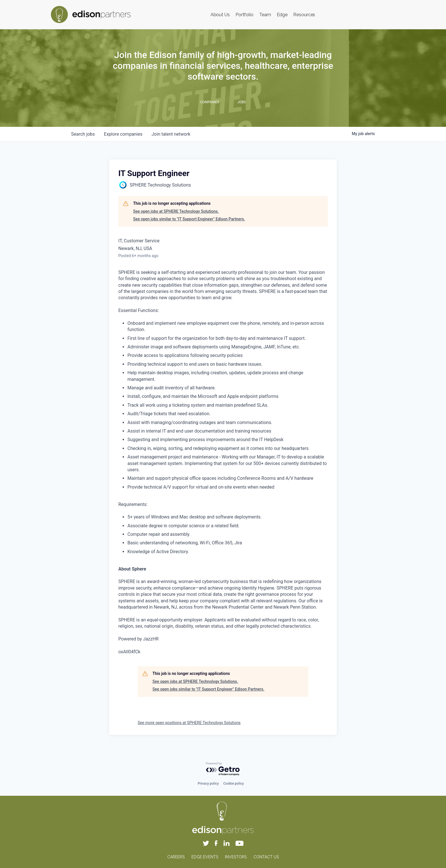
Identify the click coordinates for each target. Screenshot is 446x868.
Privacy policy (208, 784)
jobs (83, 134)
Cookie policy (234, 784)
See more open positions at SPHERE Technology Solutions (189, 723)
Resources (304, 15)
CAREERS (176, 857)
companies (123, 134)
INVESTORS (236, 857)
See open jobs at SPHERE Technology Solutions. (176, 211)
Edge (282, 15)
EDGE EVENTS (205, 857)
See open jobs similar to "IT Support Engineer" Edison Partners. (189, 219)
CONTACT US (266, 857)
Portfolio (244, 15)
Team (265, 15)
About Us (220, 15)
